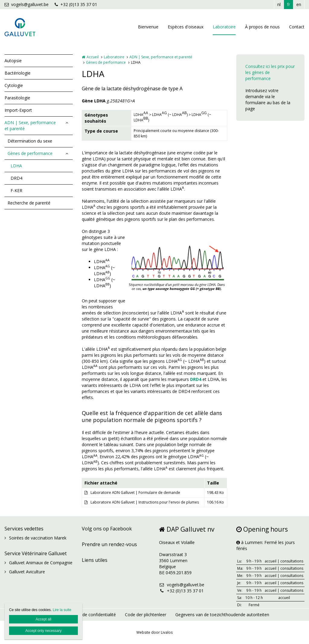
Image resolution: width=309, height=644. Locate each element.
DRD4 (16, 178)
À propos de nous (262, 27)
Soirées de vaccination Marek (38, 538)
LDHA (16, 166)
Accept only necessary (43, 631)
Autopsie (13, 61)
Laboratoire (224, 27)
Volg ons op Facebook (107, 529)
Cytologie (14, 85)
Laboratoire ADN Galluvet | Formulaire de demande (135, 493)
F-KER (16, 190)
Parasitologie (17, 98)
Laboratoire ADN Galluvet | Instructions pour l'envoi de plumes (145, 502)
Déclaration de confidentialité (87, 615)
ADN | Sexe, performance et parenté (30, 126)
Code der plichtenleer (146, 615)
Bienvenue (148, 27)
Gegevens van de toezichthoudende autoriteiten (222, 615)
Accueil (93, 57)
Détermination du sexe (30, 141)
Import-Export (18, 110)
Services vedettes (24, 529)
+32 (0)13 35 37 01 (76, 4)
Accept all (43, 619)
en (299, 4)
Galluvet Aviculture (27, 572)
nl (279, 4)
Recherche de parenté (29, 203)
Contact (297, 27)
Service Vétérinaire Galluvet (36, 553)
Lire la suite (62, 610)
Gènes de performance (30, 153)
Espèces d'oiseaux (186, 27)
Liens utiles (95, 560)
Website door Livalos (154, 632)
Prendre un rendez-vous (109, 544)
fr (288, 4)
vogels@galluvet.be (27, 4)
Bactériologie (18, 73)
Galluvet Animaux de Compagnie (41, 563)
